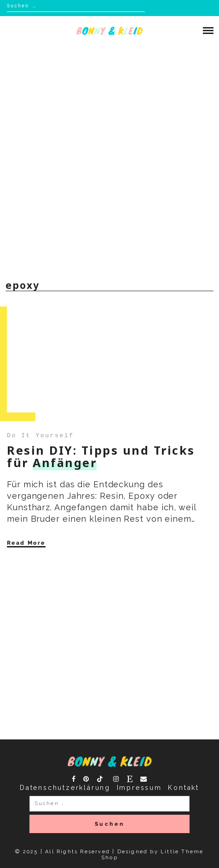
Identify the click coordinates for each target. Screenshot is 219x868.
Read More (26, 543)
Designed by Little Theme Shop (152, 855)
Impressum (139, 788)
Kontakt (184, 788)
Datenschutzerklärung (65, 788)
